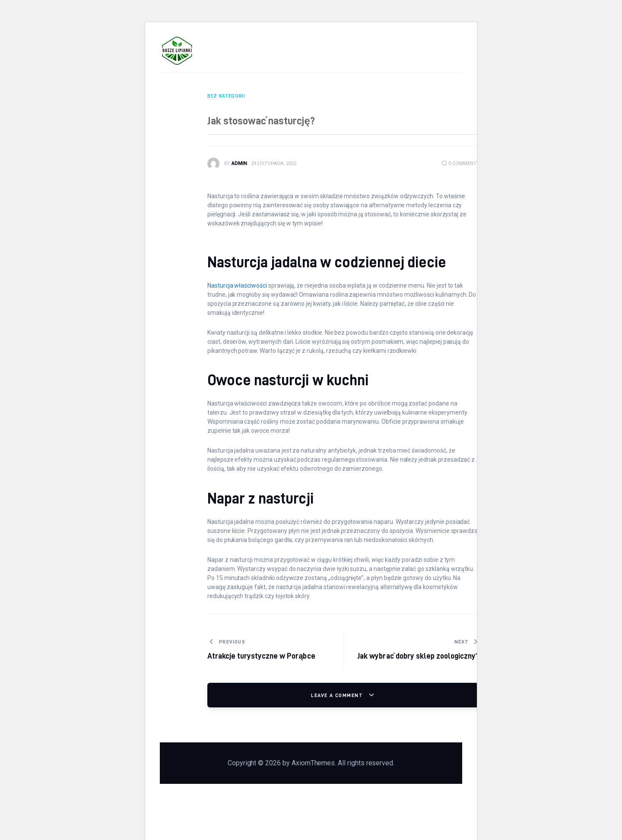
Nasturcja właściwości (237, 285)
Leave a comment (338, 695)
